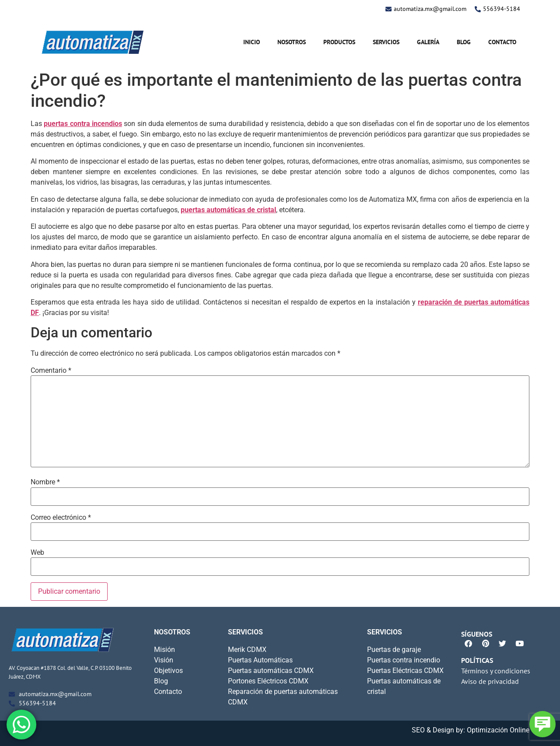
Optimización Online (498, 730)
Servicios (386, 42)
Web (37, 553)
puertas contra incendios (83, 124)
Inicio (252, 42)
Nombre (45, 482)
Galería (428, 42)
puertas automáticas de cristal (228, 210)
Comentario (51, 371)
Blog (464, 42)
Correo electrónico (61, 518)
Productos (339, 42)
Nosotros (292, 42)
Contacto (502, 42)
